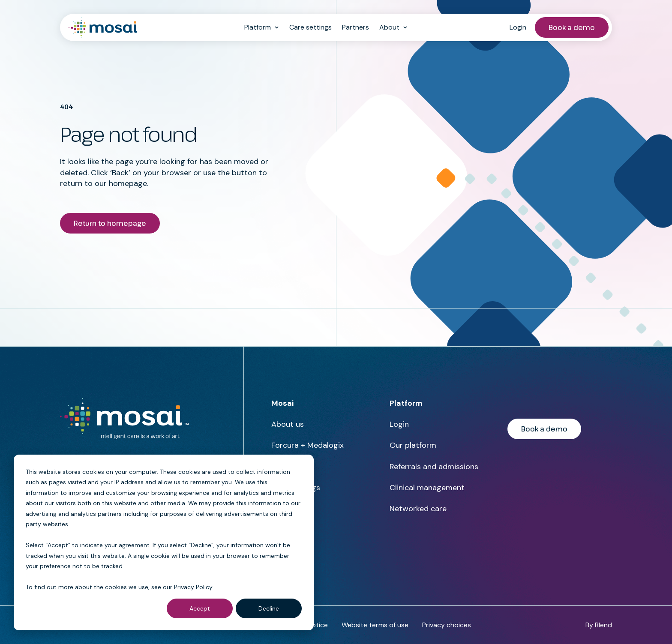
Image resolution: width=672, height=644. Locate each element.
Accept (200, 608)
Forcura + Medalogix (307, 445)
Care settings (310, 27)
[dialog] (164, 542)
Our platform (413, 445)
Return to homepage (110, 223)
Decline (269, 608)
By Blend (599, 625)
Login (518, 27)
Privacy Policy (193, 587)
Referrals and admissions (434, 467)
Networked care (418, 509)
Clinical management (427, 488)
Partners (355, 27)
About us (288, 424)
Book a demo (572, 27)
